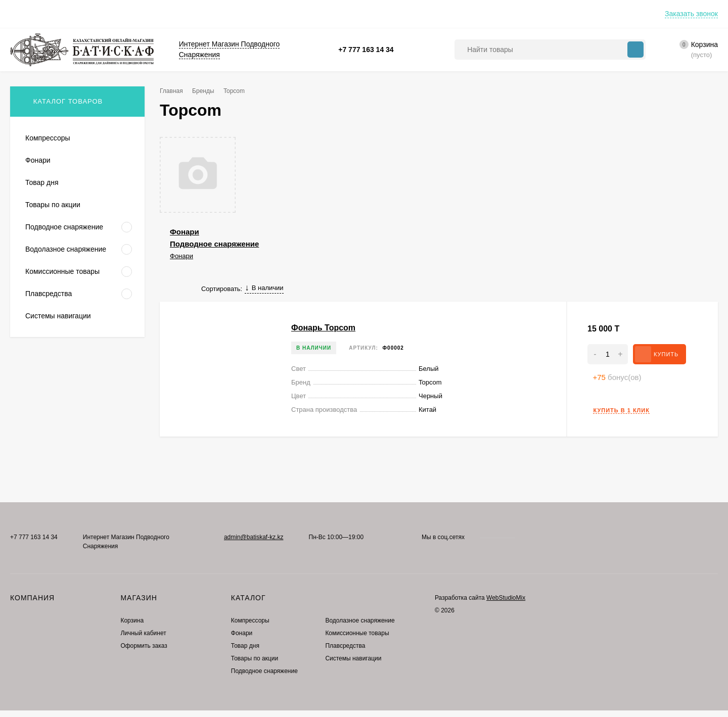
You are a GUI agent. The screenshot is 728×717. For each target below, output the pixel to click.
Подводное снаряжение (214, 244)
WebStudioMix (506, 598)
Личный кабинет (143, 633)
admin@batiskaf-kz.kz (254, 537)
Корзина (132, 620)
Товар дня (245, 646)
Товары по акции (255, 658)
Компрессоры (250, 620)
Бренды (203, 91)
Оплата (22, 14)
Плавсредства (345, 646)
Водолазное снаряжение (360, 620)
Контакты (128, 14)
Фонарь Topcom (323, 328)
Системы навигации (353, 658)
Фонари (185, 232)
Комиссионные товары (357, 633)
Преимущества (73, 14)
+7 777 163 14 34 (366, 50)
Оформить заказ (144, 646)
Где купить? (178, 14)
